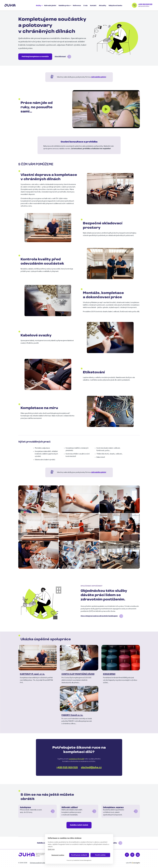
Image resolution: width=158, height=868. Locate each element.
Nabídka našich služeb (79, 825)
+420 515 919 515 (145, 4)
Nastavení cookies (58, 855)
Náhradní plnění (50, 6)
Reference (77, 6)
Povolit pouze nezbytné (79, 855)
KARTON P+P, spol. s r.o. (32, 674)
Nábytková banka (115, 6)
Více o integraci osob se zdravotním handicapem (99, 616)
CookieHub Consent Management (82, 860)
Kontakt (93, 6)
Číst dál (38, 811)
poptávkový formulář (77, 759)
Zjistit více (51, 849)
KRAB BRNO (109, 674)
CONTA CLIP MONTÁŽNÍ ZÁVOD (78, 674)
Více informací (60, 57)
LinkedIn (138, 855)
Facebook (127, 855)
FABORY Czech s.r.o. (72, 715)
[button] (38, 499)
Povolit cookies (100, 855)
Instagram (132, 855)
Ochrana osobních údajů (38, 863)
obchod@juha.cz (91, 768)
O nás (85, 6)
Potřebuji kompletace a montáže (35, 57)
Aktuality (103, 6)
